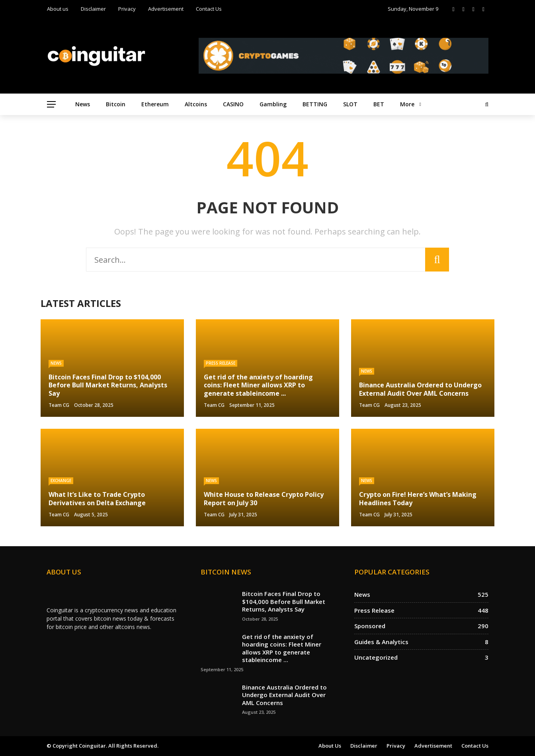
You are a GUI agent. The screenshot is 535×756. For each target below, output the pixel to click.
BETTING (315, 104)
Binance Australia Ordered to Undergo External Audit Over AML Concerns (284, 695)
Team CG (59, 405)
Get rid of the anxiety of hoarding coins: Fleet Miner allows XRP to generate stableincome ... (282, 648)
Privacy (127, 9)
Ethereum (155, 104)
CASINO (233, 104)
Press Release (221, 363)
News (83, 104)
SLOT (350, 104)
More (407, 104)
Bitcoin (116, 104)
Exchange (61, 481)
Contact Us (209, 9)
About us (58, 9)
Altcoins (196, 104)
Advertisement (166, 9)
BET (379, 104)
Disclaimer (93, 9)
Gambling (273, 104)
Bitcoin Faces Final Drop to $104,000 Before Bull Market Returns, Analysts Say (284, 601)
